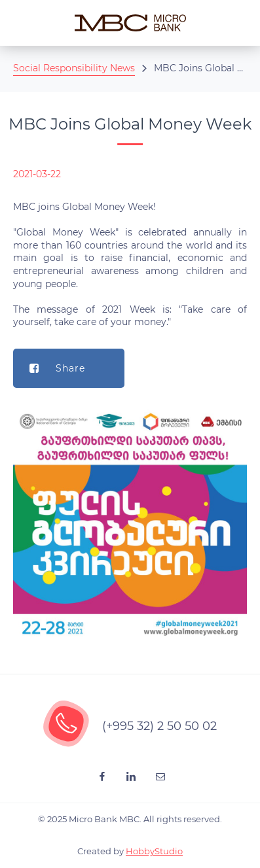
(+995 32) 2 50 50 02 (159, 726)
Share (49, 368)
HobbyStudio (154, 851)
